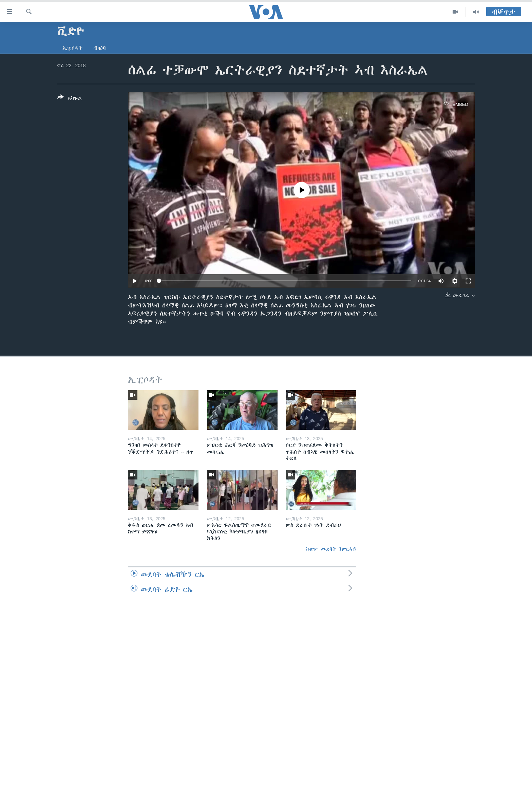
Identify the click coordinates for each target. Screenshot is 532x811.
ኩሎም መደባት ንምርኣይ (331, 549)
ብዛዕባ (100, 48)
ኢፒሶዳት (72, 48)
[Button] (70, 99)
